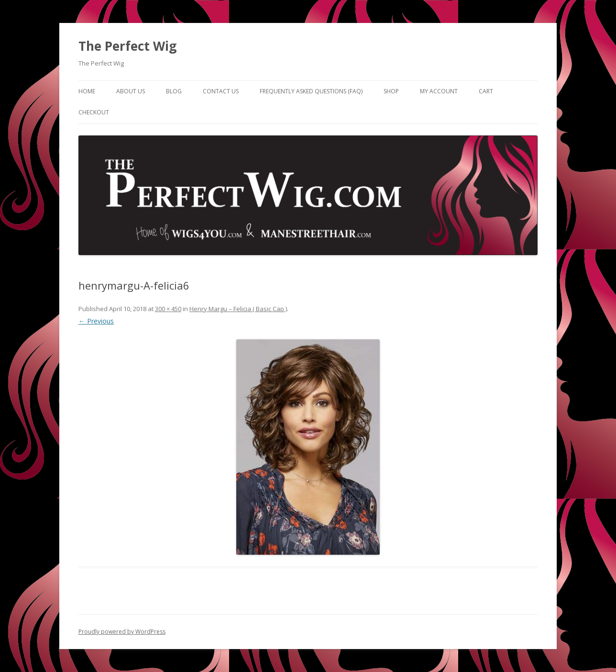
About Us (131, 91)
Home (87, 91)
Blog (174, 91)
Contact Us (221, 91)
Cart (486, 91)
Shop (391, 91)
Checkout (94, 112)
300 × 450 (168, 309)
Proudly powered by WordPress (122, 632)
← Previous (96, 321)
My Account (439, 91)
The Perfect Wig (127, 46)
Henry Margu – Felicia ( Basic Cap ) (238, 309)
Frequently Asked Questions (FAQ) (311, 91)
